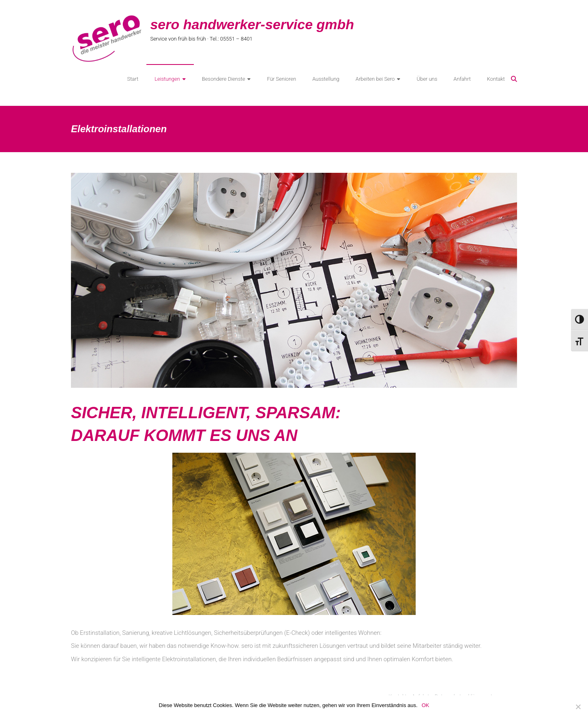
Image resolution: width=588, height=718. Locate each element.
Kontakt (496, 79)
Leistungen (167, 79)
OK (426, 705)
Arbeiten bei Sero (375, 79)
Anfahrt (462, 79)
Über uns (427, 79)
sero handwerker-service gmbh (252, 24)
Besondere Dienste (224, 79)
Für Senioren (281, 79)
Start (133, 79)
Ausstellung (326, 79)
